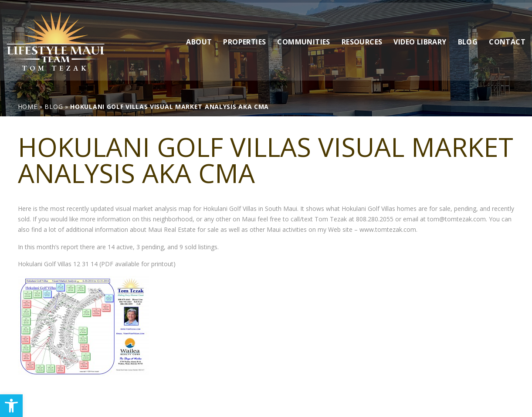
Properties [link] (244, 39)
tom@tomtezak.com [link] (457, 219)
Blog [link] (468, 39)
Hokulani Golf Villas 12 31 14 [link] (58, 264)
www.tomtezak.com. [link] (388, 229)
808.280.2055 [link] (375, 219)
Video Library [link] (420, 39)
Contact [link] (507, 39)
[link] (11, 406)
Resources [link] (362, 39)
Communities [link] (303, 39)
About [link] (199, 39)
